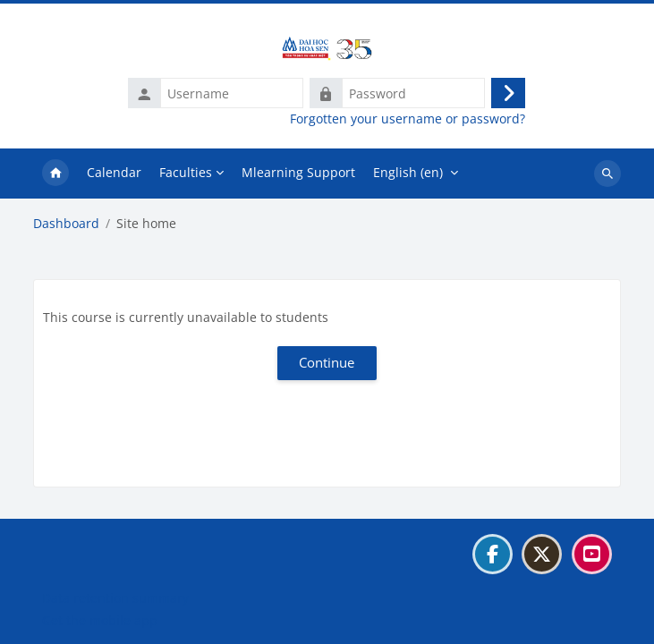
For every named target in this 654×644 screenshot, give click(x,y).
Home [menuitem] (55, 174)
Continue (327, 362)
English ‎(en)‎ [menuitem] (408, 172)
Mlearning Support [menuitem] (298, 172)
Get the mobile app (100, 620)
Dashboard (66, 224)
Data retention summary (115, 598)
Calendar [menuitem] (114, 172)
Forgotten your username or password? (408, 119)
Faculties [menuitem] (186, 172)
